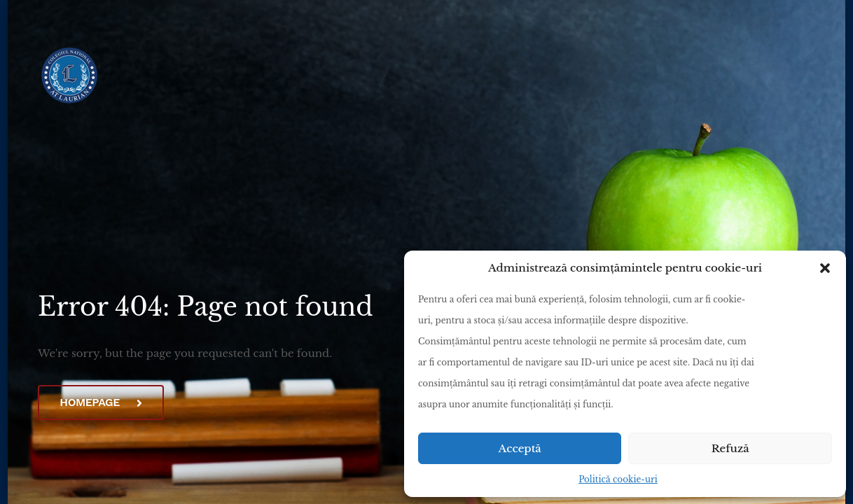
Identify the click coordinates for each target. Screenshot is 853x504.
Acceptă (520, 448)
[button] (825, 268)
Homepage (100, 402)
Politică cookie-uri (618, 479)
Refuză (730, 448)
